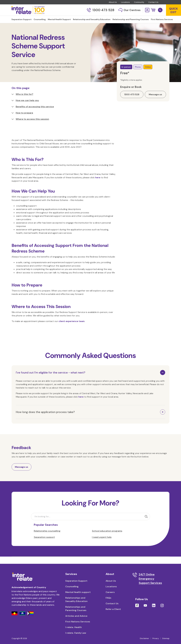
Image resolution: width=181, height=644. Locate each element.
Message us (21, 474)
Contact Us (153, 2)
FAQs (108, 598)
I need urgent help (102, 544)
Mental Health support (78, 592)
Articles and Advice (76, 616)
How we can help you (25, 107)
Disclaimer (144, 638)
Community (139, 2)
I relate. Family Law (76, 633)
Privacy (156, 638)
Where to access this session (30, 126)
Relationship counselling (47, 538)
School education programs (107, 538)
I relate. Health (74, 627)
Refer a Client (113, 609)
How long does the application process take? (45, 419)
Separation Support (76, 581)
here (98, 185)
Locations (125, 2)
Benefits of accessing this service (33, 114)
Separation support (44, 544)
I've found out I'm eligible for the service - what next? (51, 380)
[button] (153, 10)
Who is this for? (22, 101)
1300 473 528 (101, 10)
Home (15, 28)
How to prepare (22, 120)
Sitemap (166, 638)
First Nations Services (78, 622)
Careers (110, 592)
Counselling (26, 28)
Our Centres (129, 10)
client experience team (72, 328)
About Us (113, 2)
